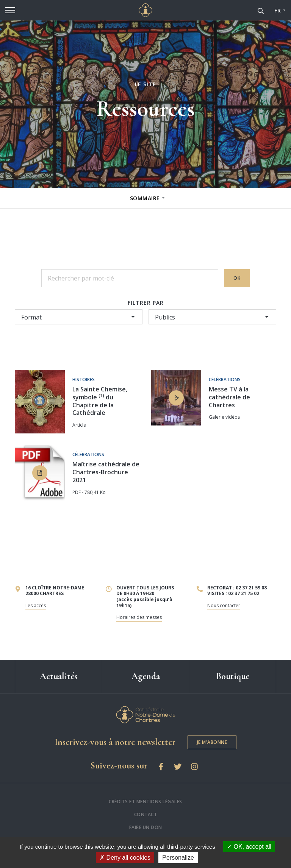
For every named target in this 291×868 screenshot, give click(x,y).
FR (278, 10)
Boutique (233, 676)
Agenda (146, 676)
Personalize (178, 858)
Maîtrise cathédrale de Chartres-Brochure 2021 (106, 472)
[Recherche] (261, 10)
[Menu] (10, 10)
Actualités (59, 676)
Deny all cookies (125, 858)
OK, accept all (249, 847)
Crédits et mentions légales (145, 802)
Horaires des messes (139, 617)
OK (237, 278)
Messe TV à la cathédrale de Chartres (229, 397)
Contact (146, 814)
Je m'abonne (212, 742)
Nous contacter (224, 605)
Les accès (36, 605)
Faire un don (146, 827)
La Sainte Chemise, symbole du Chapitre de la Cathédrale (100, 401)
